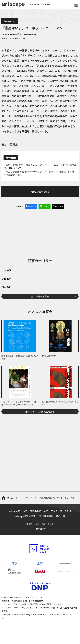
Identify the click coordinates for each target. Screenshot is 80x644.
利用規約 (29, 524)
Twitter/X (59, 206)
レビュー (6, 279)
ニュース (6, 270)
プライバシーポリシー (46, 524)
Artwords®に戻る (40, 192)
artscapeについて (18, 511)
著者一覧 (61, 516)
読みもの (6, 287)
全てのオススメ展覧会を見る (40, 411)
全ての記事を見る (40, 296)
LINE (46, 206)
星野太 (14, 144)
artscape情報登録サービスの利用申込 (34, 516)
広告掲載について (39, 511)
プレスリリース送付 (61, 511)
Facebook (32, 206)
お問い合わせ (40, 529)
